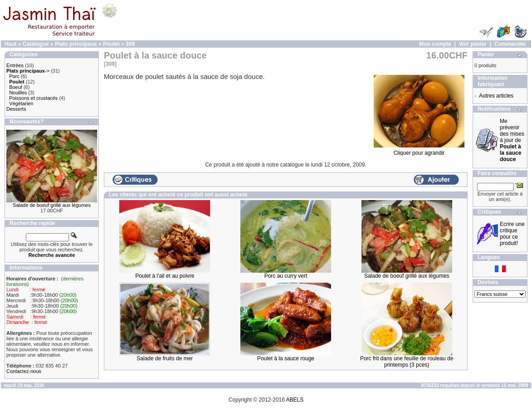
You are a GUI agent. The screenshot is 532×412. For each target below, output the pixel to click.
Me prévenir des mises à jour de (512, 140)
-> (28, 71)
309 (130, 44)
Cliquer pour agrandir (419, 150)
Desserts (16, 109)
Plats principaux (76, 44)
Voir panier (473, 44)
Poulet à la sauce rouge (286, 358)
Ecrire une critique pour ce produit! (512, 234)
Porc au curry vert (286, 276)
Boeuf (16, 87)
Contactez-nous (24, 371)
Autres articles (496, 96)
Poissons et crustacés (33, 98)
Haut (11, 44)
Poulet (111, 44)
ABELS (295, 400)
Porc (14, 76)
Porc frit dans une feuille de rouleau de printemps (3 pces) (407, 362)
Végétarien (21, 103)
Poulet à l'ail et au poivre (165, 276)
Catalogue (36, 44)
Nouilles (18, 93)
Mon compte (435, 44)
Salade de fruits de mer (165, 358)
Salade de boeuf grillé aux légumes (52, 205)
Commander (510, 44)
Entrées (15, 65)
